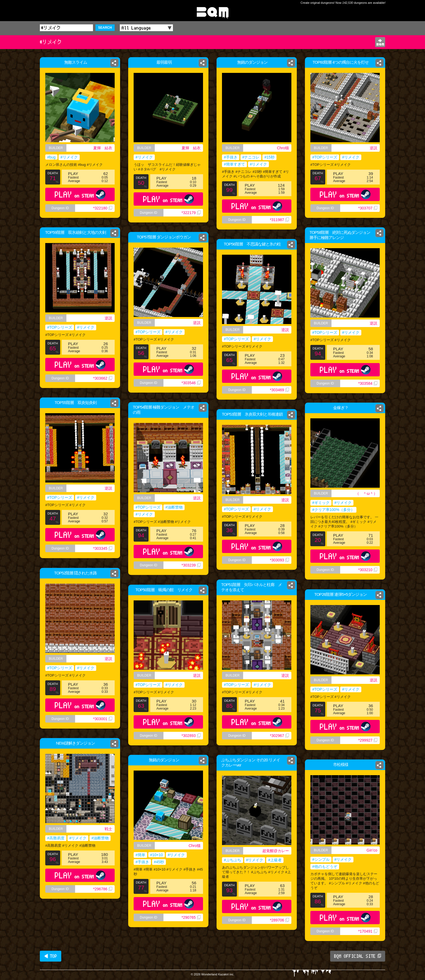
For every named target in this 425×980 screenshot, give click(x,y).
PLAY (80, 194)
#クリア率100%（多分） (333, 510)
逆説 (374, 148)
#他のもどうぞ (325, 866)
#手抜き (231, 157)
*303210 (368, 570)
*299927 (368, 740)
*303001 (103, 719)
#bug (51, 157)
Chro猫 (283, 148)
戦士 (108, 829)
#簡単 (140, 855)
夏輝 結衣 (103, 148)
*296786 (103, 889)
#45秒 (159, 862)
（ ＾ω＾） (366, 493)
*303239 (191, 565)
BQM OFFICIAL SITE (358, 956)
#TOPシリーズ (325, 157)
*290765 (191, 917)
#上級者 (275, 860)
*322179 (191, 213)
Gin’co (372, 850)
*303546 (191, 383)
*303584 (368, 383)
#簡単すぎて (234, 164)
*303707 (368, 208)
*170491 (368, 931)
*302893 (191, 736)
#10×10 (157, 855)
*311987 (279, 220)
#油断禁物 (174, 507)
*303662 (103, 378)
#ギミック (321, 503)
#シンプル (321, 859)
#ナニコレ (251, 157)
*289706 (279, 920)
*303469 (279, 390)
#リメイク (69, 157)
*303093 (279, 560)
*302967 (279, 736)
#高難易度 (56, 838)
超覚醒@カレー (276, 851)
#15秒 (269, 157)
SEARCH (105, 28)
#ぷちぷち (233, 860)
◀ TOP (51, 956)
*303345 (103, 548)
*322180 (103, 208)
